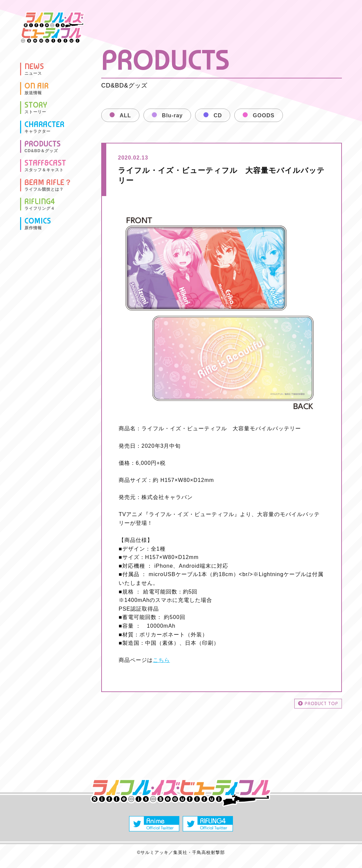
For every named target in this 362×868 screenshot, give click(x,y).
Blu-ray (172, 115)
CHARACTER (44, 127)
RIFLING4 (40, 204)
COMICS (38, 224)
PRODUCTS (43, 146)
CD (218, 115)
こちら (161, 660)
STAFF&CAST (45, 166)
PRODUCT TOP (318, 703)
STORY (36, 108)
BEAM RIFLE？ (48, 185)
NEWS (34, 69)
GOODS (264, 115)
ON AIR (37, 88)
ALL (125, 115)
